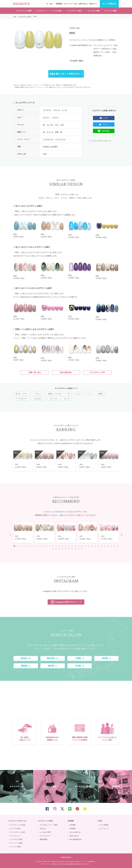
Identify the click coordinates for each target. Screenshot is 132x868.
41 (75, 549)
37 (62, 549)
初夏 (57, 132)
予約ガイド (93, 4)
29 (105, 546)
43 (82, 549)
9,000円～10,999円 (50, 147)
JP (47, 4)
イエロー (55, 117)
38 (66, 549)
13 (53, 546)
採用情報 (59, 4)
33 (118, 546)
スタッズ (57, 110)
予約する (109, 4)
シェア (105, 118)
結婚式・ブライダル (55, 394)
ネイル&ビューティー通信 (49, 825)
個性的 (100, 394)
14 (56, 546)
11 (47, 546)
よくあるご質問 (45, 832)
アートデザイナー (22, 399)
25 (92, 546)
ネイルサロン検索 (93, 11)
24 (89, 546)
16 (63, 546)
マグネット (38, 394)
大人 (57, 125)
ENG (51, 4)
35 (56, 549)
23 (85, 546)
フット (89, 394)
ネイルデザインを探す (74, 11)
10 (43, 546)
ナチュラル (53, 399)
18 (69, 546)
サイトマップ (68, 4)
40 (72, 549)
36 (59, 549)
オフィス (50, 132)
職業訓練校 (44, 839)
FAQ (75, 4)
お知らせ (43, 829)
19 (73, 546)
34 (53, 549)
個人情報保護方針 (76, 839)
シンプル (50, 125)
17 (66, 546)
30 (108, 546)
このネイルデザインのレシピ (101, 141)
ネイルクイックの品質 (24, 11)
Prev (11, 535)
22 (82, 546)
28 (102, 546)
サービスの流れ (56, 11)
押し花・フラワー (22, 394)
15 (60, 546)
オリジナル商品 (15, 847)
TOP (127, 809)
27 (98, 546)
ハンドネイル (60, 139)
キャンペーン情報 (110, 11)
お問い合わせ (83, 4)
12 (50, 546)
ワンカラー (47, 110)
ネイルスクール (45, 836)
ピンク (78, 394)
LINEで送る (106, 131)
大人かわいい (39, 399)
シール (65, 110)
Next (121, 535)
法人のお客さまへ (76, 832)
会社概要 (73, 825)
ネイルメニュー (42, 11)
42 (78, 549)
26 (95, 546)
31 (111, 546)
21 (79, 546)
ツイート (105, 124)
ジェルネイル (48, 139)
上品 (62, 125)
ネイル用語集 (104, 825)
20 (76, 546)
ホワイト (46, 117)
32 (114, 546)
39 (69, 549)
